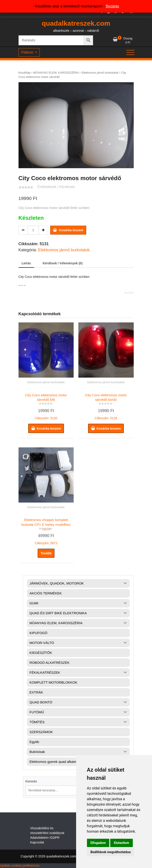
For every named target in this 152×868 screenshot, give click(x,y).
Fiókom (28, 52)
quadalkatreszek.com (76, 23)
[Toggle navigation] (130, 52)
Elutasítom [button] (121, 843)
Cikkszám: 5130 (46, 406)
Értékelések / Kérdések (56, 187)
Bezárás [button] (113, 6)
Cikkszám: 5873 (46, 530)
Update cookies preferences (20, 866)
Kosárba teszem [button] (49, 428)
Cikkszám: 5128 (106, 406)
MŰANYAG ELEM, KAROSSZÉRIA (56, 73)
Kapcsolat (37, 842)
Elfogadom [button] (98, 843)
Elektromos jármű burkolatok (100, 73)
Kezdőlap (25, 73)
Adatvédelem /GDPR (45, 838)
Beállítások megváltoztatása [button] (111, 852)
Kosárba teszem (71, 230)
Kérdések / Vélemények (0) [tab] (63, 263)
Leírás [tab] (26, 263)
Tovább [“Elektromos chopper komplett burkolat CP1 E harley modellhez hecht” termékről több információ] (46, 553)
